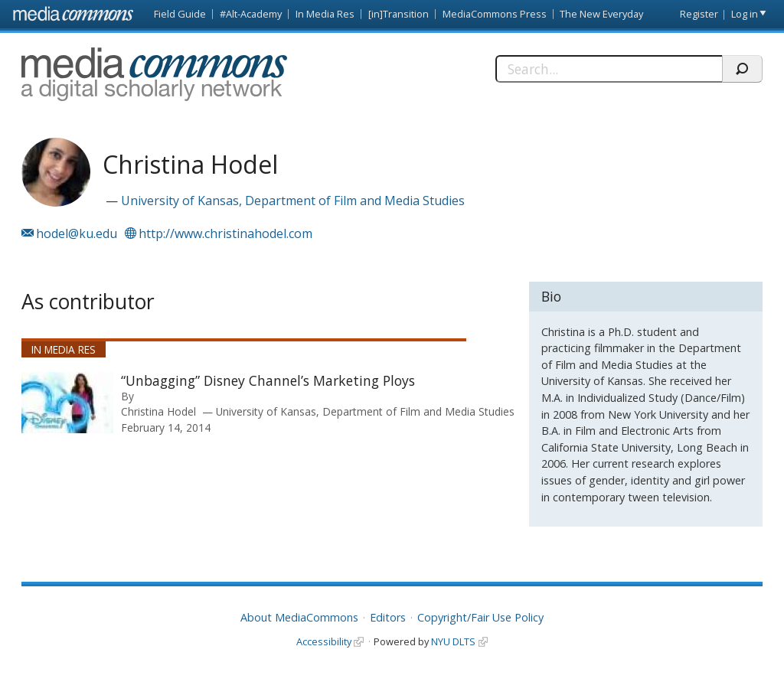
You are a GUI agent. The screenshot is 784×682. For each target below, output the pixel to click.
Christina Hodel (158, 411)
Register (699, 14)
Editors (388, 617)
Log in (745, 14)
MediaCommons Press (495, 14)
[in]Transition (399, 14)
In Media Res (325, 14)
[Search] (609, 69)
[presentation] (67, 403)
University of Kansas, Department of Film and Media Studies (293, 201)
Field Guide (180, 14)
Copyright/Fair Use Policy (480, 617)
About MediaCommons (299, 617)
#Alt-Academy (251, 14)
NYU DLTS (453, 641)
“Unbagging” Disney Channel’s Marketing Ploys (268, 380)
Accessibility (324, 641)
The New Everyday (601, 14)
